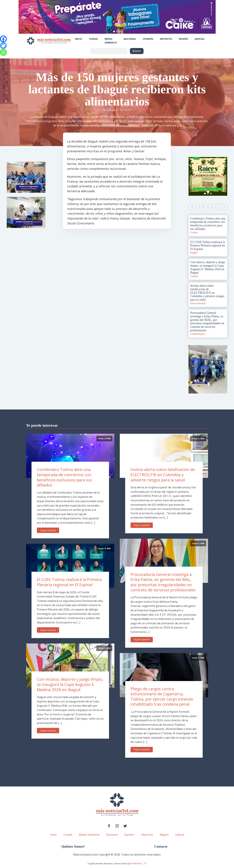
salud (203, 303)
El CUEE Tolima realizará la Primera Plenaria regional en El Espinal (69, 582)
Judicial (200, 39)
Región (183, 39)
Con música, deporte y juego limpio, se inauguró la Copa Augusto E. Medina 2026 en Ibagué (70, 684)
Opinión (148, 39)
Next (223, 176)
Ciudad (93, 39)
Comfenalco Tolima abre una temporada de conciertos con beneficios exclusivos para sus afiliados (65, 477)
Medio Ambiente (111, 41)
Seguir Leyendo (48, 530)
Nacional (130, 39)
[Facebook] (3, 39)
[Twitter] (3, 46)
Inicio (79, 39)
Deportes (166, 39)
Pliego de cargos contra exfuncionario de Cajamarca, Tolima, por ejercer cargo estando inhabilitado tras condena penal (162, 696)
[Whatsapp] (3, 52)
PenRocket (137, 864)
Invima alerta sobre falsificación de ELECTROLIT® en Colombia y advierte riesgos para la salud (163, 475)
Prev (193, 176)
